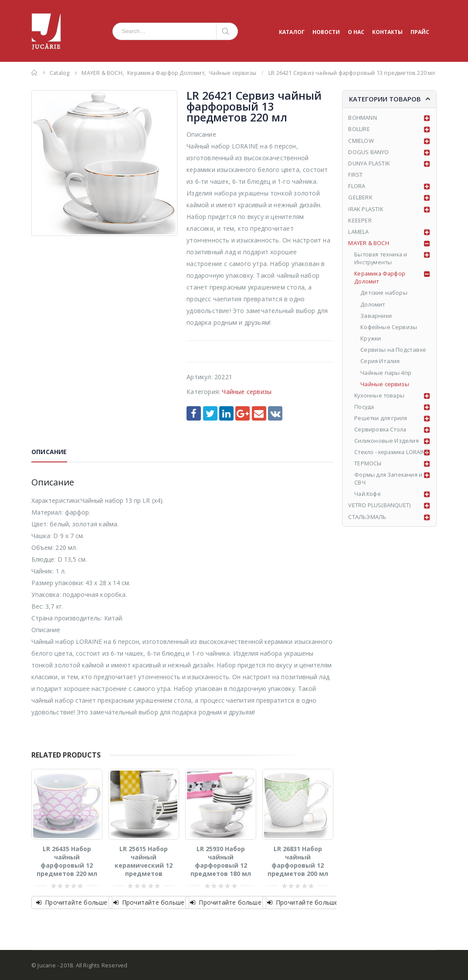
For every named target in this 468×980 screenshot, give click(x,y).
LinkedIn (226, 413)
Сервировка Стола (381, 430)
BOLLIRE (359, 129)
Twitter (210, 413)
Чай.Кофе (368, 503)
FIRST (355, 175)
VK (275, 413)
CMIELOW (361, 141)
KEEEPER (360, 220)
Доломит (373, 304)
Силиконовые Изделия (387, 441)
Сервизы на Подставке (393, 350)
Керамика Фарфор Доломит (381, 278)
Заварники (376, 316)
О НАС (356, 32)
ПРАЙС (420, 32)
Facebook (194, 413)
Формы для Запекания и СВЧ (389, 487)
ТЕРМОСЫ (368, 472)
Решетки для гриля (381, 418)
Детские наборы (384, 293)
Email (259, 413)
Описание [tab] (49, 452)
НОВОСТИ (326, 32)
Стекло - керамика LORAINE (381, 457)
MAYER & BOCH (368, 243)
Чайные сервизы (247, 392)
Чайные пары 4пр (386, 373)
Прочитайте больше (76, 902)
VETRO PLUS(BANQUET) (379, 514)
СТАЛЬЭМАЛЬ (367, 525)
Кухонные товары (380, 396)
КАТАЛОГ (292, 32)
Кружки (371, 339)
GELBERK (360, 198)
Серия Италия (380, 361)
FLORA (357, 186)
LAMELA (358, 232)
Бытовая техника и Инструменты (382, 259)
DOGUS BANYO (368, 152)
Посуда (365, 407)
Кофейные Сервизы (389, 327)
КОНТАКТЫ (387, 32)
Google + (242, 413)
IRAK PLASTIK (366, 209)
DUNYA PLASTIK (369, 163)
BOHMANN (362, 118)
